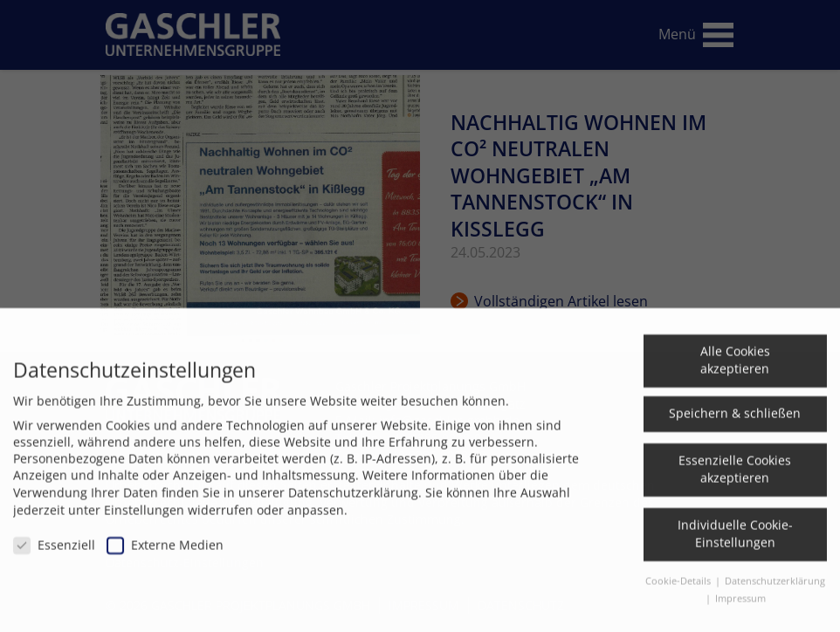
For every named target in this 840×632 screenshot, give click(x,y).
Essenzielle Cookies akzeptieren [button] (735, 477)
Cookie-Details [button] (679, 589)
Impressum (740, 607)
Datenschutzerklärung (353, 501)
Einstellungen (144, 518)
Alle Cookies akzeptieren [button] (735, 368)
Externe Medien (165, 553)
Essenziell (54, 553)
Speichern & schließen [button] (735, 421)
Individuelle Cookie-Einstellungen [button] (735, 542)
